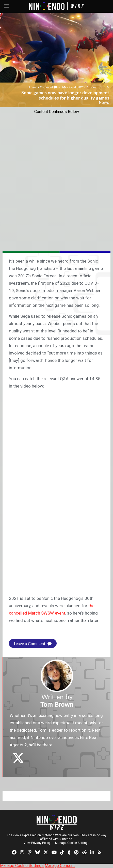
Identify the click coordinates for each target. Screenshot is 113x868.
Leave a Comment (43, 87)
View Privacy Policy (37, 843)
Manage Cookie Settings (72, 843)
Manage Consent (60, 866)
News (104, 102)
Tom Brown (98, 87)
